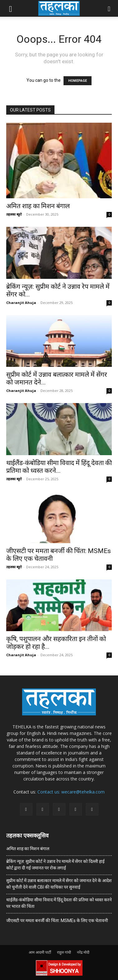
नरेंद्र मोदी (83, 952)
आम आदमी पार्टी (40, 952)
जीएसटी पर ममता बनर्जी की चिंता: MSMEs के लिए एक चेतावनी (57, 921)
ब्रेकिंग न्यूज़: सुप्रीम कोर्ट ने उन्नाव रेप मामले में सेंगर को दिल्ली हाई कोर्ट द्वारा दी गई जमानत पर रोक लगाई (55, 865)
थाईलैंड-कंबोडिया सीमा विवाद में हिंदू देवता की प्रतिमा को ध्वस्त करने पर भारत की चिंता (59, 903)
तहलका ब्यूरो (14, 214)
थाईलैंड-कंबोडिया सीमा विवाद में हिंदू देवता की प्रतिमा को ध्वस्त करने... (59, 467)
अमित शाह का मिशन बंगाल (38, 206)
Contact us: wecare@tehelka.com (71, 792)
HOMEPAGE (78, 81)
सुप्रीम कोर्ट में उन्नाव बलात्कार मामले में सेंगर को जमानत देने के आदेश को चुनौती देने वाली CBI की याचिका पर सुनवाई (59, 884)
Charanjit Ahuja (21, 303)
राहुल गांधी (64, 952)
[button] (11, 8)
